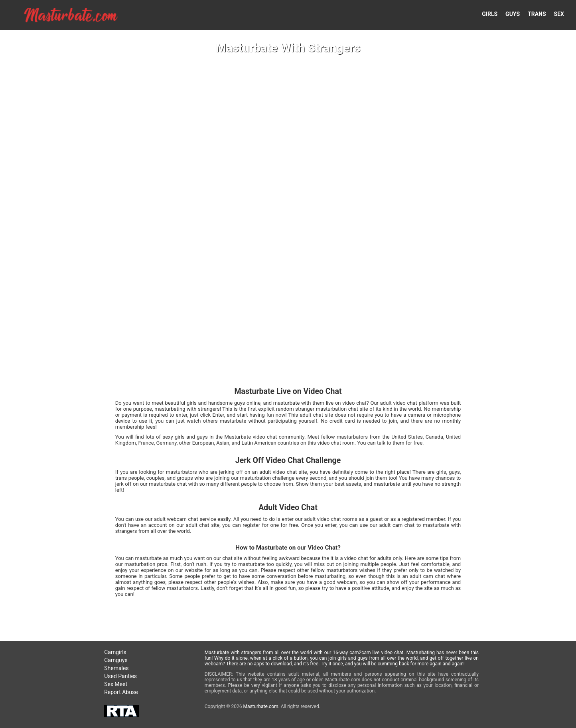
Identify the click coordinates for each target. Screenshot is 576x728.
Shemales (116, 668)
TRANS (537, 14)
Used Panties (120, 676)
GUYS (513, 14)
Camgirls (115, 652)
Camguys (116, 660)
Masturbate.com (260, 706)
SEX (559, 14)
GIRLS (490, 14)
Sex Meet (116, 684)
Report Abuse (121, 692)
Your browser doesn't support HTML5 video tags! (288, 364)
